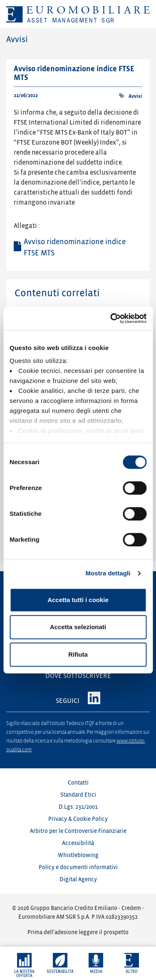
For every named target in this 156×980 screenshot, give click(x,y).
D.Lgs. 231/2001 (78, 807)
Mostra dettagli (108, 573)
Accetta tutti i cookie (78, 600)
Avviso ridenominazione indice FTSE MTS (75, 247)
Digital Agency (78, 879)
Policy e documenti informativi (78, 867)
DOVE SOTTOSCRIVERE (78, 676)
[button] (24, 966)
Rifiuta (78, 654)
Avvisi (135, 96)
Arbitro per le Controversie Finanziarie (78, 831)
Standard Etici (78, 795)
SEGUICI (68, 701)
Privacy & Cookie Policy (78, 819)
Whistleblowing (78, 855)
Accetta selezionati (78, 627)
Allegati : (27, 226)
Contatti (78, 783)
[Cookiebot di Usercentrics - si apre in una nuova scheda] (111, 318)
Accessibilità (78, 843)
